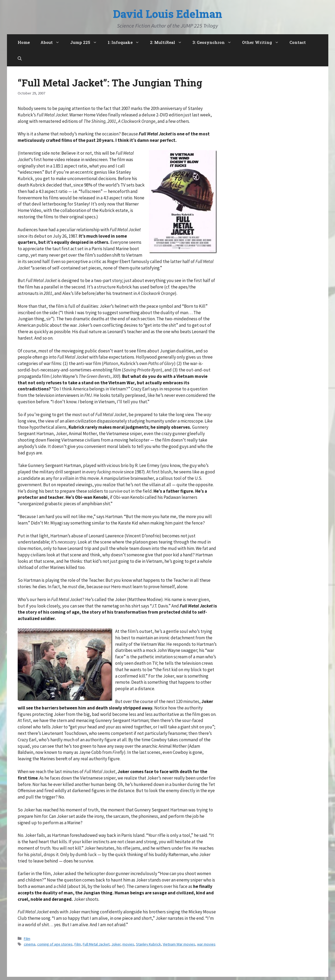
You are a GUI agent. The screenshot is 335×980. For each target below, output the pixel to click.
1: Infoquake (126, 42)
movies (128, 944)
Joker (116, 944)
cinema (30, 944)
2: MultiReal (169, 42)
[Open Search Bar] (20, 58)
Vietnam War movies (179, 944)
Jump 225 (86, 42)
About (53, 42)
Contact (298, 42)
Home (24, 42)
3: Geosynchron (215, 42)
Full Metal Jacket (96, 944)
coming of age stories (55, 944)
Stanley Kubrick (148, 944)
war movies (206, 944)
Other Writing (263, 42)
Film (27, 939)
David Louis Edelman (168, 14)
